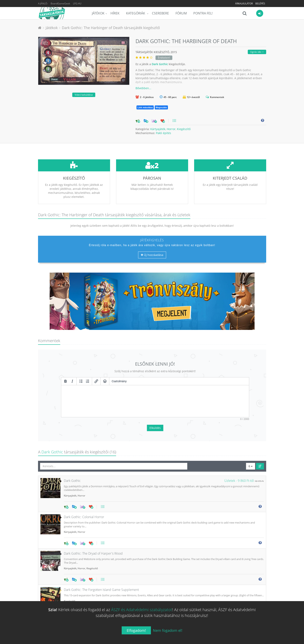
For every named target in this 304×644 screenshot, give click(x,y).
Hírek (115, 13)
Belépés (260, 4)
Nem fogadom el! (168, 630)
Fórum (181, 13)
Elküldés (155, 398)
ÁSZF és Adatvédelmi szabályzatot (142, 610)
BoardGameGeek (60, 4)
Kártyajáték (158, 129)
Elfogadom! (136, 630)
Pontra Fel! (203, 13)
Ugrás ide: (257, 52)
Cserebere (160, 13)
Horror (171, 129)
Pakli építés (164, 133)
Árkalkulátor (244, 4)
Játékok (98, 13)
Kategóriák (136, 13)
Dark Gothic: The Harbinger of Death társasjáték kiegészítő (111, 28)
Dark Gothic (160, 64)
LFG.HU (77, 4)
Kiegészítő (184, 129)
